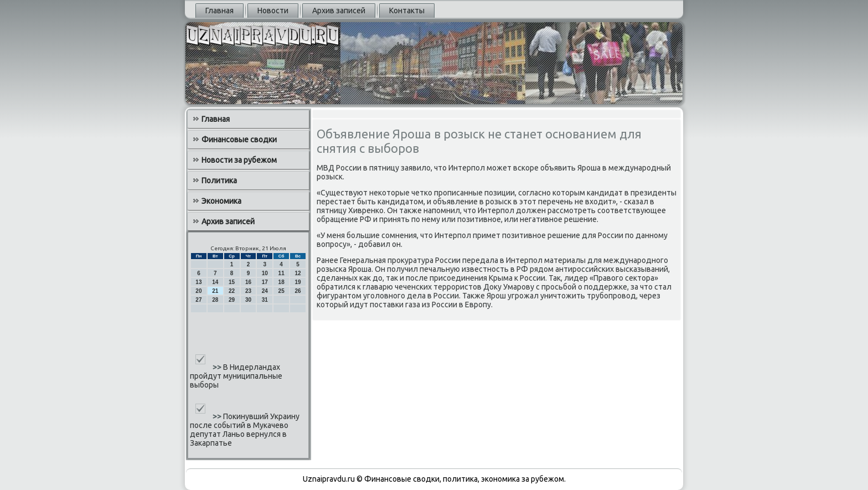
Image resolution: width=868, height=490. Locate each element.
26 (298, 291)
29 (232, 300)
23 (248, 291)
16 (248, 282)
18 (281, 282)
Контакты (407, 11)
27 (198, 300)
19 (298, 282)
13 (198, 282)
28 (215, 300)
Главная (219, 11)
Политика (219, 180)
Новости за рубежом (239, 160)
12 (298, 273)
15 (232, 282)
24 (265, 291)
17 (265, 282)
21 (215, 291)
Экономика (221, 201)
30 (248, 300)
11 (281, 273)
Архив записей (339, 11)
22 (232, 291)
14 (215, 282)
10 (265, 273)
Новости (273, 11)
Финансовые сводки (239, 140)
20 (198, 291)
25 (281, 291)
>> (218, 367)
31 (265, 300)
